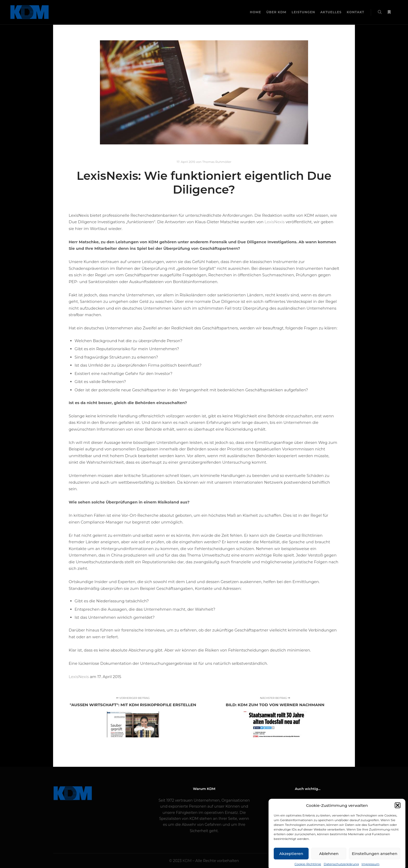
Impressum (308, 800)
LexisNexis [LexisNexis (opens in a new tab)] (275, 222)
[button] (398, 814)
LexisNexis (79, 677)
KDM (188, 861)
